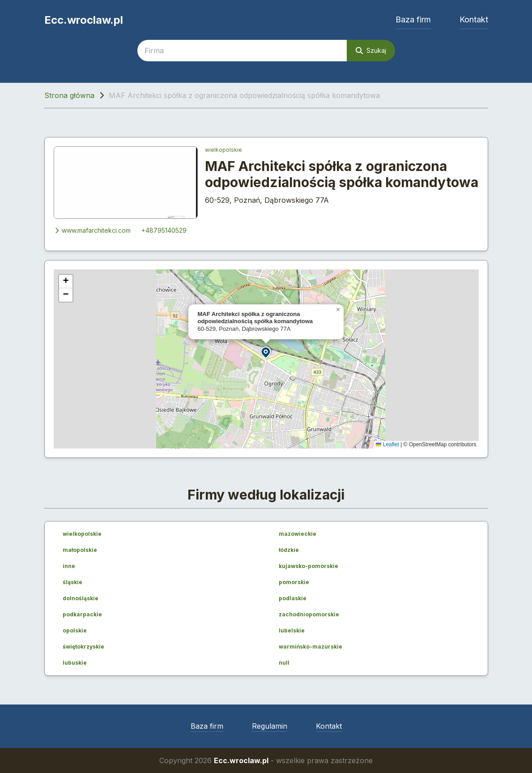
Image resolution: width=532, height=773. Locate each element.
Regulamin (270, 726)
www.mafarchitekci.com (92, 230)
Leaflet (387, 444)
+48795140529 (164, 230)
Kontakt (474, 19)
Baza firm (413, 19)
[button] (266, 352)
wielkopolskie (223, 150)
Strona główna (69, 95)
